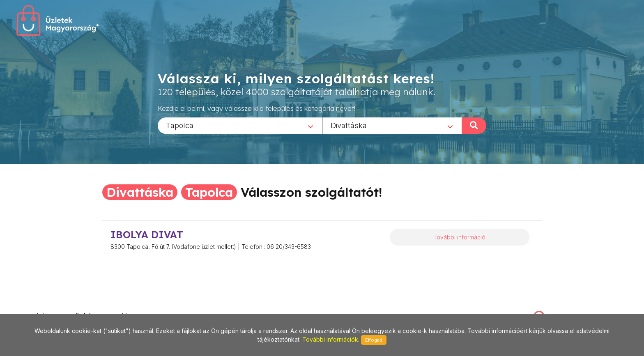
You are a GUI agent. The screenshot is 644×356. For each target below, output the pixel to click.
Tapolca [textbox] (180, 125)
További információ (459, 237)
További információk (330, 339)
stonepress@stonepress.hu (54, 307)
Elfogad (374, 340)
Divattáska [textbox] (349, 125)
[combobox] (240, 125)
